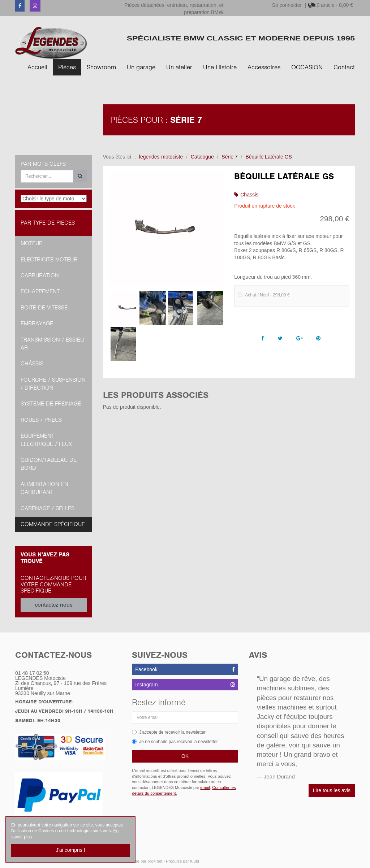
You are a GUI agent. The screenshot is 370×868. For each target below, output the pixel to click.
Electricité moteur (49, 260)
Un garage (141, 67)
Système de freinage (51, 404)
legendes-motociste (161, 157)
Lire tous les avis (332, 790)
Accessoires (264, 67)
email (205, 787)
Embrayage (37, 324)
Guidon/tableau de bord (49, 464)
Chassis (249, 195)
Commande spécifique (53, 524)
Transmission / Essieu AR (52, 344)
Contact (344, 67)
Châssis (32, 364)
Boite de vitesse (44, 308)
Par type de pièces (48, 223)
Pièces (67, 67)
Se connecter (287, 5)
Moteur (32, 243)
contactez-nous (54, 605)
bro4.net (155, 861)
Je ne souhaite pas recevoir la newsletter (175, 742)
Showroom (101, 67)
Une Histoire (220, 67)
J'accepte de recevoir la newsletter (169, 732)
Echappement (40, 291)
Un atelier (179, 67)
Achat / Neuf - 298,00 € (264, 295)
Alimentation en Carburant (44, 488)
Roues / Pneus (41, 420)
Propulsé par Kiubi (182, 861)
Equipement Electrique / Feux (46, 440)
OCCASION (307, 67)
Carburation (40, 275)
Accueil (37, 67)
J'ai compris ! (70, 850)
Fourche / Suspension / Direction (53, 384)
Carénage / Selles (48, 508)
